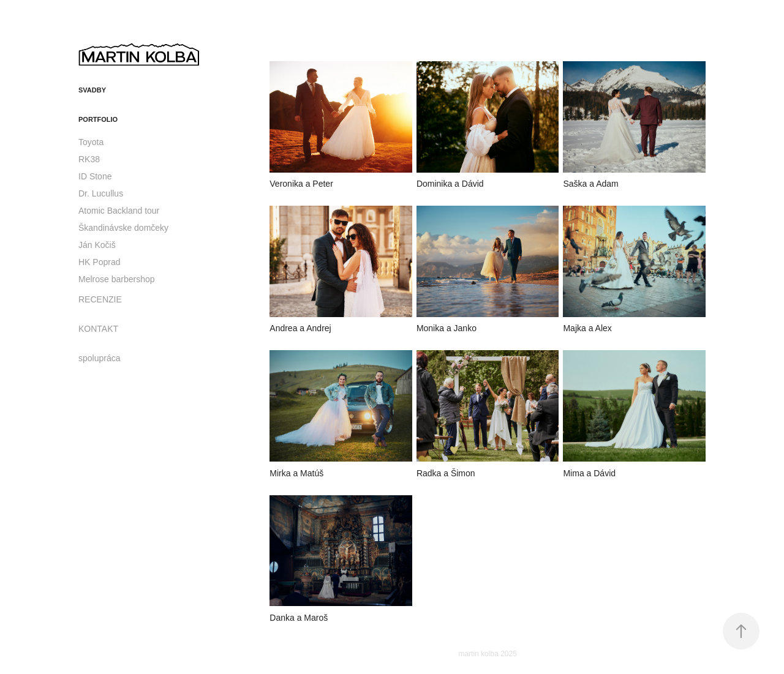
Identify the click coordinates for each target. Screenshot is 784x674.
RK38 (89, 159)
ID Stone (95, 176)
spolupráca (100, 358)
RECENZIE (100, 299)
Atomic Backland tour (119, 211)
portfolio (98, 119)
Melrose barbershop (117, 279)
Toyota (91, 142)
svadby (92, 90)
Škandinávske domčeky (123, 228)
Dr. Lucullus (101, 193)
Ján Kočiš (97, 245)
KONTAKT (98, 329)
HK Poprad (99, 262)
